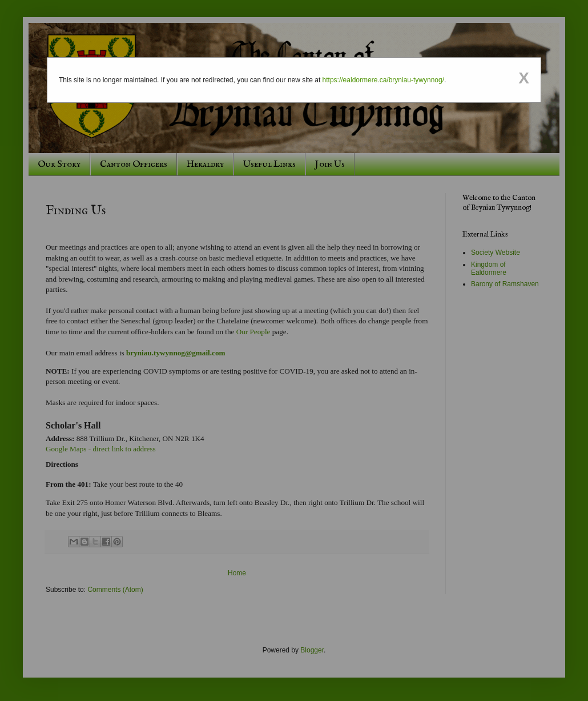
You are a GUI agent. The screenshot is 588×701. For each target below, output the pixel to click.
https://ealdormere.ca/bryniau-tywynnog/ (383, 80)
